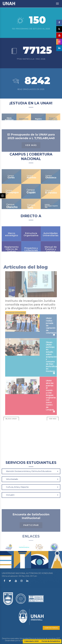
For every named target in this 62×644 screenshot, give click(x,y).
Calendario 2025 (31, 641)
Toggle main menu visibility (58, 2)
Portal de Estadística (51, 641)
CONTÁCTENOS (51, 628)
